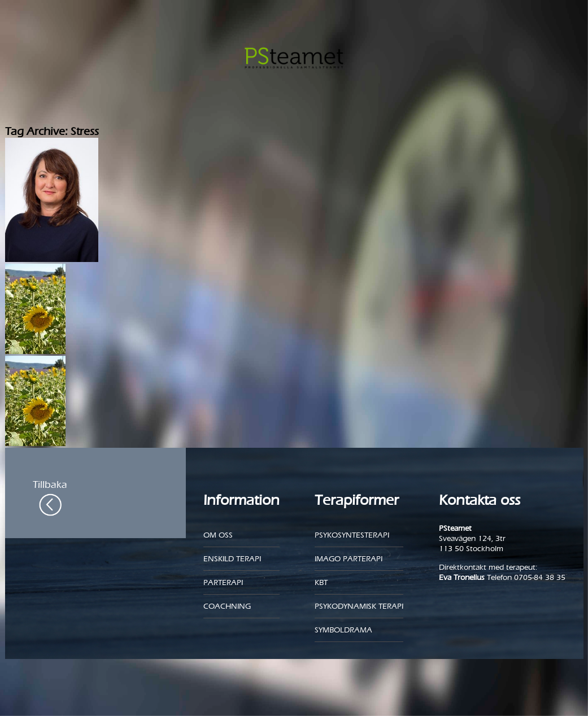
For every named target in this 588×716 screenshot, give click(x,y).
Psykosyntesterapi (352, 535)
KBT (321, 582)
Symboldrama (343, 630)
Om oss (218, 535)
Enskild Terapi (232, 559)
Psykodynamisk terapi (359, 606)
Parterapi (223, 582)
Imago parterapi (349, 559)
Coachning (227, 606)
